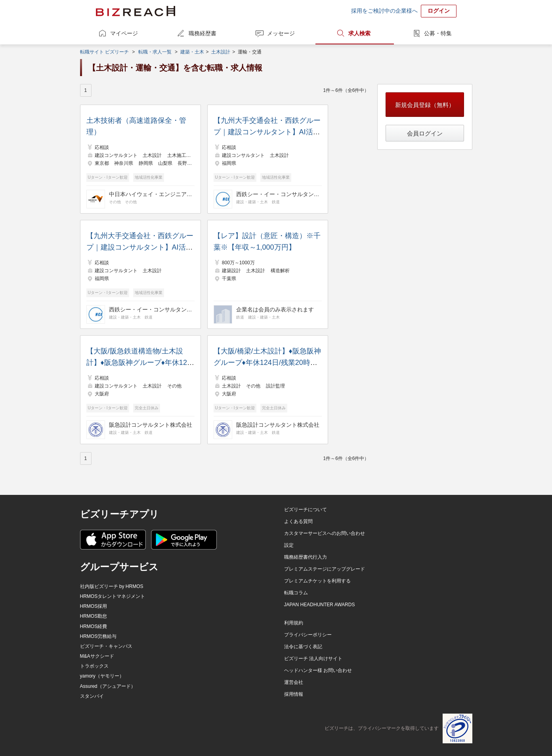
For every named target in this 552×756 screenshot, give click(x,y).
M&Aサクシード (97, 656)
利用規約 (294, 623)
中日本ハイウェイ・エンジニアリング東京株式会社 (151, 194)
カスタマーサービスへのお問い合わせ (325, 533)
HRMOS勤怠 (94, 616)
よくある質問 (298, 521)
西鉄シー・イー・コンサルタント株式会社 (278, 194)
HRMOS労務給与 (98, 636)
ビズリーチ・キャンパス (106, 646)
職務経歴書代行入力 (306, 557)
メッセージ (281, 33)
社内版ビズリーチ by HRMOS (112, 586)
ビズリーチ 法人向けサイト (313, 659)
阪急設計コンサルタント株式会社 (151, 425)
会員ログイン (425, 133)
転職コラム (296, 593)
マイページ (124, 33)
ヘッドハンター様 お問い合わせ (318, 670)
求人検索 (359, 33)
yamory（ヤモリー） (102, 676)
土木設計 (221, 52)
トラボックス (94, 666)
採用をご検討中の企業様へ (384, 11)
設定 (289, 545)
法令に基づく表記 (303, 647)
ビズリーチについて (306, 510)
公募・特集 (438, 33)
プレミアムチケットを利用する (317, 581)
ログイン (439, 11)
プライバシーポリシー (308, 635)
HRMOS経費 (94, 626)
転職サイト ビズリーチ (104, 52)
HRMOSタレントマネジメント (113, 596)
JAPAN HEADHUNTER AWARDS (320, 605)
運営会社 (294, 682)
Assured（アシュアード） (108, 686)
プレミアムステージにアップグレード (325, 569)
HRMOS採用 (94, 606)
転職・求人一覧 (155, 52)
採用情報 (294, 694)
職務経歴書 (202, 33)
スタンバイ (92, 696)
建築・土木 (192, 52)
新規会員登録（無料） (425, 105)
